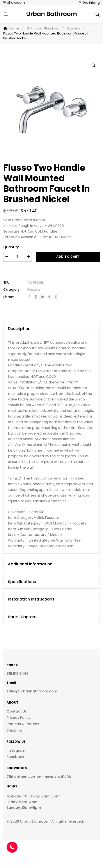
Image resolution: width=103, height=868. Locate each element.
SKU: (7, 282)
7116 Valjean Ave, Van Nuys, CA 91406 (39, 777)
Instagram (16, 750)
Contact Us (17, 711)
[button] (94, 66)
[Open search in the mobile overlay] (98, 14)
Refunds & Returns (23, 724)
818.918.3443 (18, 674)
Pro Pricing (91, 3)
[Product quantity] (18, 257)
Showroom (16, 3)
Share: (9, 297)
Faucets (34, 289)
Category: (12, 289)
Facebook (15, 757)
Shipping (14, 730)
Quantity (11, 247)
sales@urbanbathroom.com (32, 691)
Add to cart (68, 257)
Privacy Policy (19, 718)
